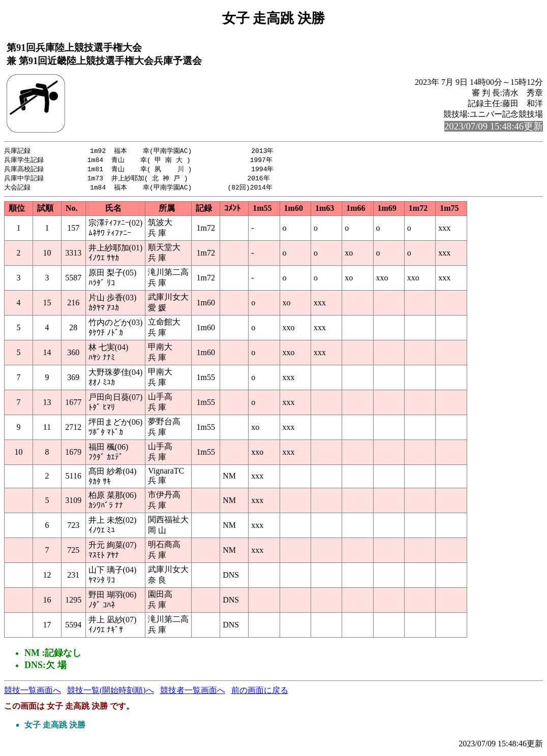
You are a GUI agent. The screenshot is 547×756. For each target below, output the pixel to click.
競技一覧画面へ (33, 693)
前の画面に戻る (260, 693)
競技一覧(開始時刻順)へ (111, 693)
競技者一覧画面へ (193, 693)
